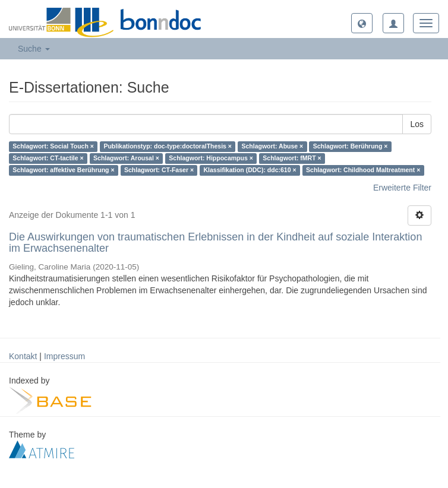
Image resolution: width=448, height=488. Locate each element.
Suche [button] (34, 49)
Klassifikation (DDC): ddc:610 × (250, 170)
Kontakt (23, 356)
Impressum (64, 356)
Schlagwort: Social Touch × (53, 147)
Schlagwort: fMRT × (292, 159)
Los (417, 124)
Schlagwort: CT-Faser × (159, 170)
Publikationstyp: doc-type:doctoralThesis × (168, 147)
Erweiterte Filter (402, 188)
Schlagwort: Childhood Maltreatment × (363, 170)
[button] (362, 23)
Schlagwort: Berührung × (351, 147)
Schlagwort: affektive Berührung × (63, 170)
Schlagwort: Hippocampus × (211, 159)
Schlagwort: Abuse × (272, 147)
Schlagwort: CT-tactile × (48, 159)
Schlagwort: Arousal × (126, 159)
